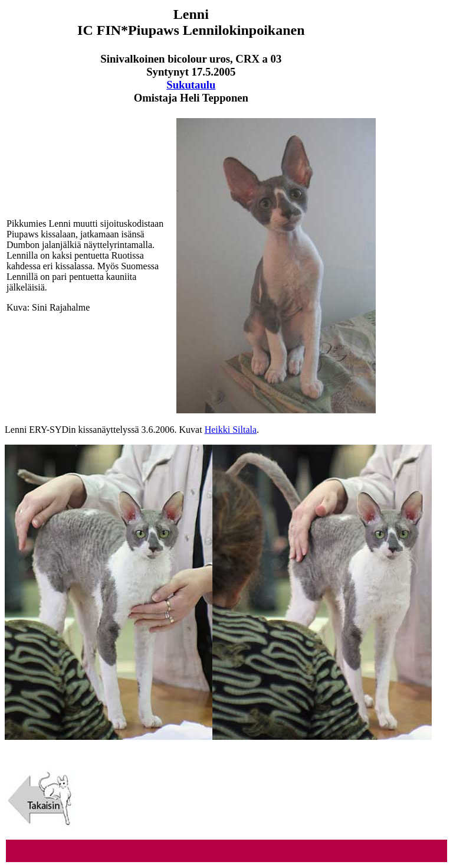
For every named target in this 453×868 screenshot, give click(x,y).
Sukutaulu (191, 85)
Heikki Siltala (231, 430)
